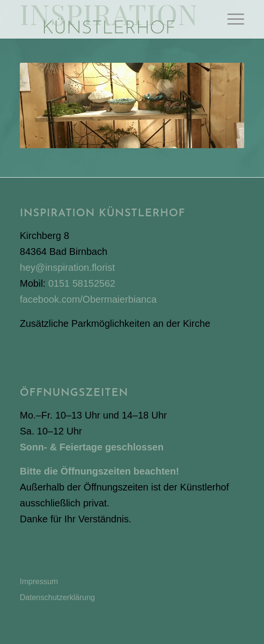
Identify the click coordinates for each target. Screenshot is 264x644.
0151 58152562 (82, 283)
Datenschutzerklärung (57, 597)
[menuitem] (231, 19)
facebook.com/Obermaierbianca (88, 299)
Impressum (39, 581)
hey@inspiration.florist (67, 267)
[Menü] (231, 19)
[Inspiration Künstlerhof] (110, 19)
